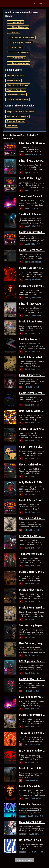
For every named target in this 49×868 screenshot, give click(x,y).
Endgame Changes (15, 121)
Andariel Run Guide (15, 76)
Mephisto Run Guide (16, 90)
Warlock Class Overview (17, 116)
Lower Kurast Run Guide (17, 99)
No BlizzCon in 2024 (30, 840)
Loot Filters (12, 126)
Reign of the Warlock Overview (21, 112)
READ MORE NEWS (24, 860)
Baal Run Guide (13, 80)
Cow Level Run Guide (16, 95)
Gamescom (24, 809)
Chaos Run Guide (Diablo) (18, 85)
